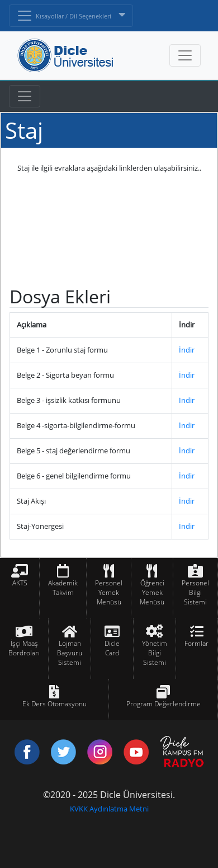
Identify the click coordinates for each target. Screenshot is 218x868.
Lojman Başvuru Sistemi (70, 653)
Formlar (196, 643)
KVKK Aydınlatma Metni (109, 809)
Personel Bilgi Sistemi (195, 592)
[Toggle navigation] (25, 96)
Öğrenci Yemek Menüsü (152, 592)
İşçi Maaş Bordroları (24, 648)
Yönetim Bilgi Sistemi (155, 653)
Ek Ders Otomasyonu (54, 704)
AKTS (20, 583)
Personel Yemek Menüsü (109, 592)
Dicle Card (112, 648)
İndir (187, 350)
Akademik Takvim (63, 588)
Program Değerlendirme (163, 704)
